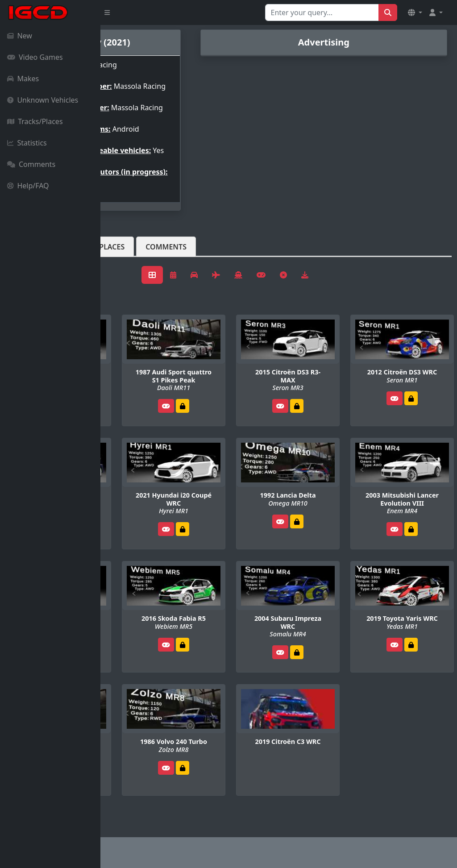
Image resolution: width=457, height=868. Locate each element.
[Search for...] (322, 12)
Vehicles (133, 268)
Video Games (35, 57)
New (20, 36)
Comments (31, 164)
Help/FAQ (28, 186)
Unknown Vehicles (43, 100)
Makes (23, 79)
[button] (415, 12)
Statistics (27, 143)
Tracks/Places (35, 121)
